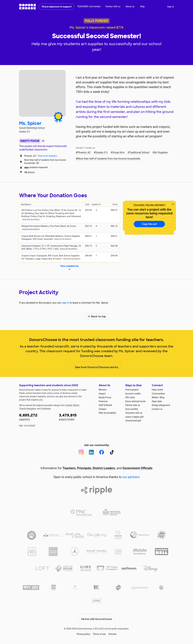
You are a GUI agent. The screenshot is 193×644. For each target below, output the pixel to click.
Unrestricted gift (133, 421)
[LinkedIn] (91, 452)
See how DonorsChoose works (97, 365)
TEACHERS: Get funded (89, 6)
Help (142, 6)
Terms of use (99, 631)
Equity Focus (105, 397)
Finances (103, 401)
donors (29, 172)
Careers (103, 409)
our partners (131, 477)
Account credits (133, 394)
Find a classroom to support (57, 7)
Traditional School (139, 152)
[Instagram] (81, 452)
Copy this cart (149, 224)
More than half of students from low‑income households (109, 159)
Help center (157, 390)
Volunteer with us (134, 413)
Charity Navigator (28, 409)
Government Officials (138, 468)
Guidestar (46, 409)
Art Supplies (161, 152)
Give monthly (132, 409)
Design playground (161, 405)
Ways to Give (133, 385)
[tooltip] (43, 141)
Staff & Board (105, 405)
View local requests (47, 156)
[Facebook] (102, 452)
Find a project (132, 390)
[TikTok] (112, 452)
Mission (103, 390)
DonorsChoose (28, 7)
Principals (84, 468)
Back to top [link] (97, 316)
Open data (157, 401)
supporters (37, 417)
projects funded (77, 417)
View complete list (69, 268)
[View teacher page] (42, 93)
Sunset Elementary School (32, 128)
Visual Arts (118, 152)
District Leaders (104, 468)
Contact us (157, 409)
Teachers (69, 468)
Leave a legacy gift (134, 417)
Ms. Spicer (30, 123)
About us (130, 6)
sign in (65, 303)
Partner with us (113, 6)
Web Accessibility (107, 413)
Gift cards (130, 397)
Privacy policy (83, 631)
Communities (158, 394)
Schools (112, 631)
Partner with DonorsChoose (97, 614)
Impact (102, 394)
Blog (162, 397)
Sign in (170, 7)
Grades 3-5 (101, 152)
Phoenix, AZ (84, 152)
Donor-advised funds (135, 401)
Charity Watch (72, 405)
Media (155, 397)
